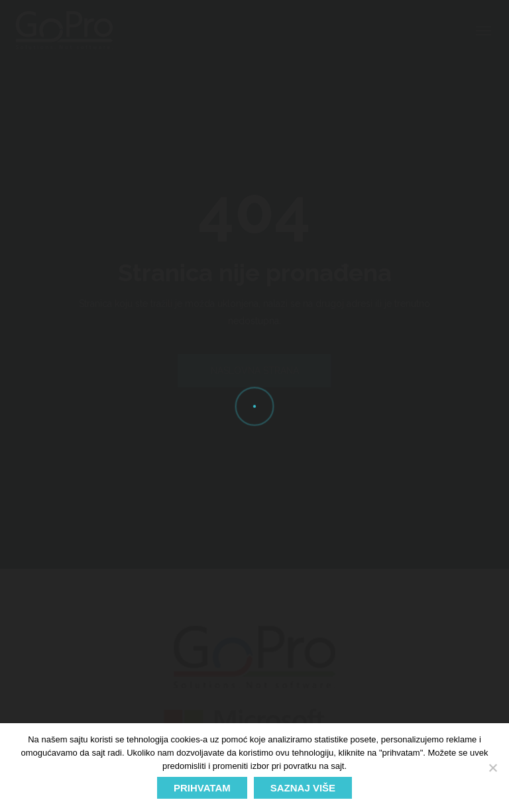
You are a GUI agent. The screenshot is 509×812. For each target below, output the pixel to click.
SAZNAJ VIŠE (303, 788)
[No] (492, 768)
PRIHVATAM (202, 788)
